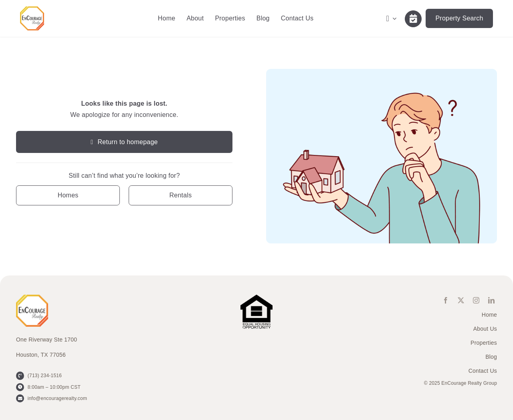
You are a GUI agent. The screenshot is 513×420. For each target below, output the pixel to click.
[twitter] (461, 300)
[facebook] (446, 300)
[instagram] (476, 300)
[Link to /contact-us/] (413, 19)
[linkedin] (491, 300)
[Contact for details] (68, 195)
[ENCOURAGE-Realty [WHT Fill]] (32, 9)
